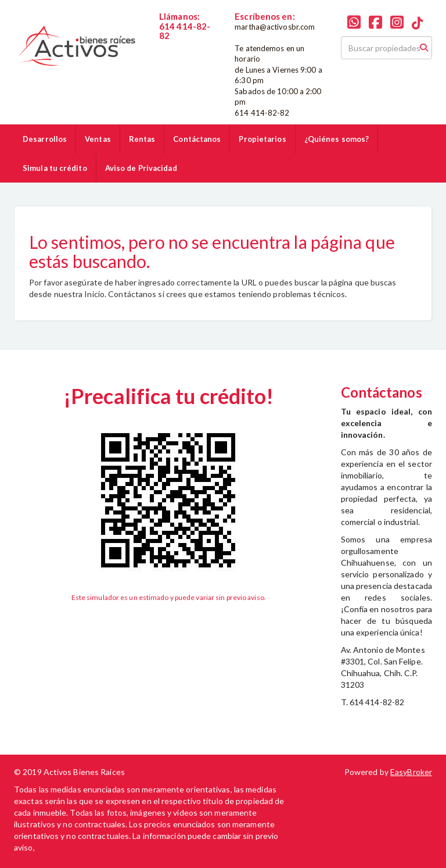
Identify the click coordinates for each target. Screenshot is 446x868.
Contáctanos (197, 139)
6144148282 (183, 46)
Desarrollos (45, 139)
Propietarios (262, 139)
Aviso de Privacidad (141, 168)
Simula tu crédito (55, 168)
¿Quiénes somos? (337, 139)
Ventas (98, 139)
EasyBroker (411, 772)
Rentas (142, 139)
